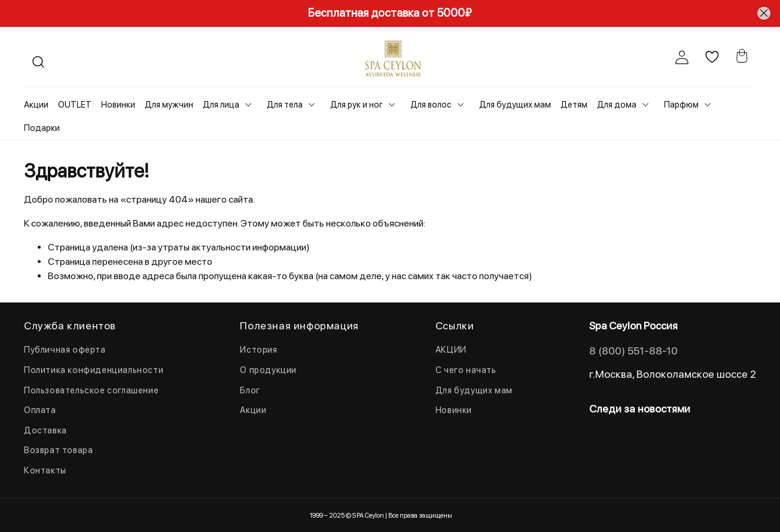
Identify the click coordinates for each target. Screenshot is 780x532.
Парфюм (681, 105)
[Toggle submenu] (248, 105)
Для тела (285, 105)
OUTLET (75, 105)
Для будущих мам (515, 105)
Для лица (221, 105)
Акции (36, 105)
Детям (574, 105)
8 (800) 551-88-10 (633, 351)
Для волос (431, 105)
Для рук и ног (357, 105)
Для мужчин (169, 105)
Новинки (118, 105)
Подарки (42, 128)
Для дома (617, 105)
